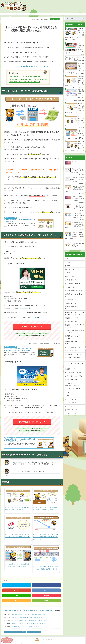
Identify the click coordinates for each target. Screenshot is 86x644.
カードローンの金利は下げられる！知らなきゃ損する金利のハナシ (75, 217)
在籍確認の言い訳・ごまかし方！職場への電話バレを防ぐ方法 (28, 626)
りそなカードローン (71, 287)
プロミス (68, 266)
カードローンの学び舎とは (18, 641)
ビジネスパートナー (71, 380)
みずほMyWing (70, 407)
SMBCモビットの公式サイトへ (31, 327)
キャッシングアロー (71, 400)
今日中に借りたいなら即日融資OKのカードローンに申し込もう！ (28, 80)
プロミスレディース (71, 410)
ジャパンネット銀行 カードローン (75, 365)
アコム (67, 259)
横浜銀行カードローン (72, 322)
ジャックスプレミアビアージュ (74, 389)
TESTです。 (75, 164)
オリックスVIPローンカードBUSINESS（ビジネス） (74, 384)
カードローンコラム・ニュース (79, 88)
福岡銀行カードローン (72, 318)
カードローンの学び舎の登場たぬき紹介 (46, 641)
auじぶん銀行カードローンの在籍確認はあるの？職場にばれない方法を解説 (75, 226)
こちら (36, 318)
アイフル (68, 263)
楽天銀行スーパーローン (72, 369)
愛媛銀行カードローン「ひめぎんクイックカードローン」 (74, 314)
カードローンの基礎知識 (80, 74)
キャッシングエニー (71, 403)
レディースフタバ (70, 414)
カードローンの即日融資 (26, 612)
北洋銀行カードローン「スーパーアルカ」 (74, 337)
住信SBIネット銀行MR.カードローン (75, 359)
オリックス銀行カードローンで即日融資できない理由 (24, 77)
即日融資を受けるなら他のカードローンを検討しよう (24, 82)
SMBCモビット (70, 270)
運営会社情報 (75, 641)
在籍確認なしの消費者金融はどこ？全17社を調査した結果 (27, 619)
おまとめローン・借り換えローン (79, 139)
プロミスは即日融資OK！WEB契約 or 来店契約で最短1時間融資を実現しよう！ (20, 441)
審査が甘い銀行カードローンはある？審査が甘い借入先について (29, 616)
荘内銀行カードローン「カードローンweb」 (74, 326)
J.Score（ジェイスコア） (73, 277)
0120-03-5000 (24, 308)
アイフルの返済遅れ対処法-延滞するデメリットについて (75, 246)
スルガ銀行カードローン (72, 300)
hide (16, 74)
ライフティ (68, 393)
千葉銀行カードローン (72, 304)
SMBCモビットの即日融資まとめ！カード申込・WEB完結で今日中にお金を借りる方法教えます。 (19, 350)
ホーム (2, 14)
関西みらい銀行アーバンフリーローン (74, 308)
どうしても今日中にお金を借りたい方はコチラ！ (32, 67)
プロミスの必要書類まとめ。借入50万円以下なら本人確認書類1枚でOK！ (31, 622)
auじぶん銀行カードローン (80, 114)
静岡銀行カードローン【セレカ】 (74, 295)
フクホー (68, 396)
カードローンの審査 (10, 14)
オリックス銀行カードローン (44, 612)
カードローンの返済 (81, 128)
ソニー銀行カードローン (72, 351)
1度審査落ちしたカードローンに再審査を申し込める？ (26, 629)
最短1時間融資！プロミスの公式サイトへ (31, 423)
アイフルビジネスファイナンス (74, 376)
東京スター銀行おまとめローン (74, 291)
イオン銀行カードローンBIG (74, 373)
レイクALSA (69, 273)
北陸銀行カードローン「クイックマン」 (74, 343)
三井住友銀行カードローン (73, 284)
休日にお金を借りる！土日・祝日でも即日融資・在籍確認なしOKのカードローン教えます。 (75, 237)
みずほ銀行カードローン (72, 280)
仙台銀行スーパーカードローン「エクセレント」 (74, 332)
